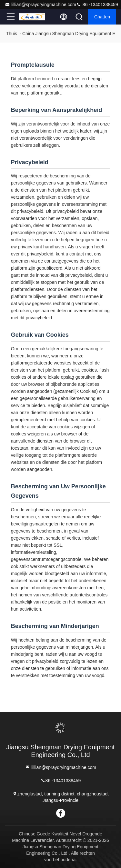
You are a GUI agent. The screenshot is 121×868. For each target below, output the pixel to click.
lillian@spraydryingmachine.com (40, 5)
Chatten (102, 17)
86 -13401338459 (97, 5)
